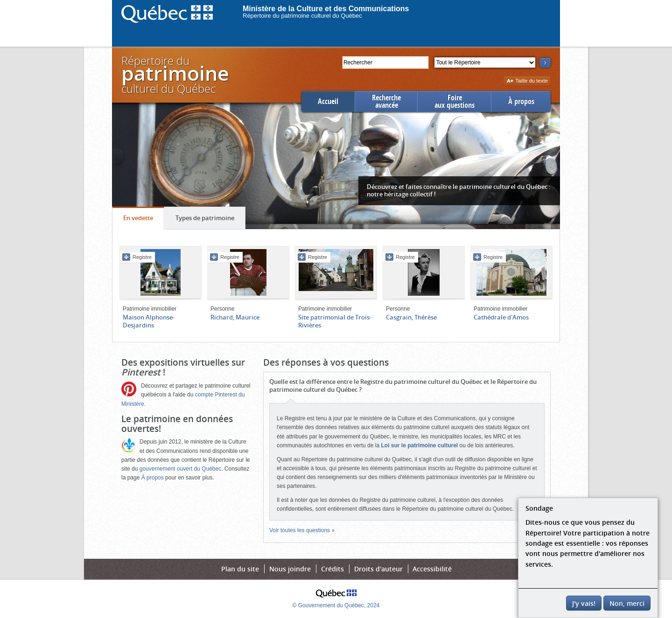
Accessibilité (432, 569)
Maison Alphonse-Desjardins (149, 321)
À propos (521, 101)
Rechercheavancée (386, 101)
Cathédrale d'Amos (501, 317)
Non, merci (627, 603)
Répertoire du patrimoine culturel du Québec (302, 16)
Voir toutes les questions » (302, 530)
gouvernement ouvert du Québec (180, 469)
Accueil (328, 101)
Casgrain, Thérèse (411, 317)
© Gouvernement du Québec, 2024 (336, 605)
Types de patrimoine (210, 220)
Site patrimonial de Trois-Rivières (335, 321)
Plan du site (240, 569)
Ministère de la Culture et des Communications (326, 9)
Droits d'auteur (378, 569)
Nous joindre (290, 569)
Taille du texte (527, 81)
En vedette (143, 220)
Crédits (332, 569)
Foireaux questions (455, 101)
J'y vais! (584, 603)
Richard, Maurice (235, 317)
